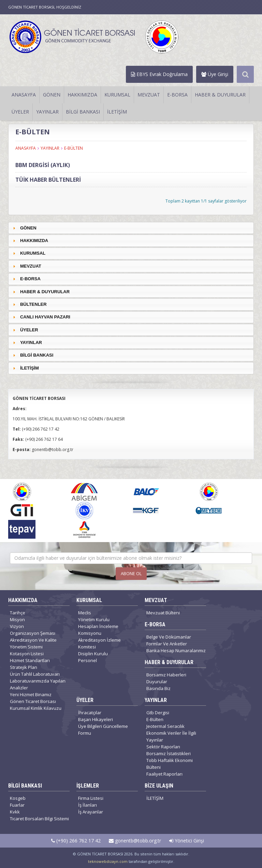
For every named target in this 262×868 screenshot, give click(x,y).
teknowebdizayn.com (108, 861)
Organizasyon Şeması (33, 633)
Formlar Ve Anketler (167, 644)
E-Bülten (155, 719)
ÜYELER (20, 112)
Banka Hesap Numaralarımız (176, 650)
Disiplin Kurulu (93, 654)
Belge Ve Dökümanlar (169, 637)
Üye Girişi (215, 74)
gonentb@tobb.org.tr (135, 841)
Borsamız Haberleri (166, 675)
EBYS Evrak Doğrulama (159, 74)
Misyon (17, 619)
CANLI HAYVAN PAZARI (45, 317)
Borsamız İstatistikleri (169, 753)
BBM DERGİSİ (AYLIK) (43, 165)
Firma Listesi (91, 798)
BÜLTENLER (33, 304)
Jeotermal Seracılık (165, 726)
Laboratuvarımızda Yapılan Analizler (38, 684)
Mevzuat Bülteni (163, 613)
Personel (88, 660)
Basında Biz (158, 688)
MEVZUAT (149, 95)
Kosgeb (18, 798)
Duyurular (157, 682)
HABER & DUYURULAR (220, 95)
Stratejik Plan (24, 667)
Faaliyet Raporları (164, 774)
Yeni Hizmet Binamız (31, 694)
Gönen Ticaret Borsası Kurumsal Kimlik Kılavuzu (36, 705)
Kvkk (15, 812)
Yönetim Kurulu (94, 619)
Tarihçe (18, 613)
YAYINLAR (47, 112)
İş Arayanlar (91, 812)
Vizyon (17, 626)
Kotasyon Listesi (27, 654)
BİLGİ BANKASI (83, 112)
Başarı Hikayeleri (96, 719)
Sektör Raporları (163, 747)
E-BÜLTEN (74, 148)
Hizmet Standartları (30, 660)
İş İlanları (88, 805)
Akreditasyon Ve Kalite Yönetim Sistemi (33, 643)
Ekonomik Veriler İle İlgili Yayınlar (171, 736)
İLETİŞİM (117, 112)
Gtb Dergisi (158, 713)
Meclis (85, 613)
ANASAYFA (24, 95)
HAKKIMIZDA (82, 95)
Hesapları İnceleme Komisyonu (98, 630)
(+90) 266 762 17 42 (76, 841)
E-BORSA (177, 95)
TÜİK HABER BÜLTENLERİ (48, 180)
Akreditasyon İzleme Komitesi (99, 643)
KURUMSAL (117, 95)
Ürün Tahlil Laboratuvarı (35, 674)
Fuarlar (17, 805)
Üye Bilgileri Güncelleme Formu (103, 730)
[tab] (131, 228)
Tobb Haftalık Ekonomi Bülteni (170, 764)
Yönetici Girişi (187, 841)
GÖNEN (52, 95)
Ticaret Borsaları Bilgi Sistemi (39, 819)
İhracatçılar (90, 713)
